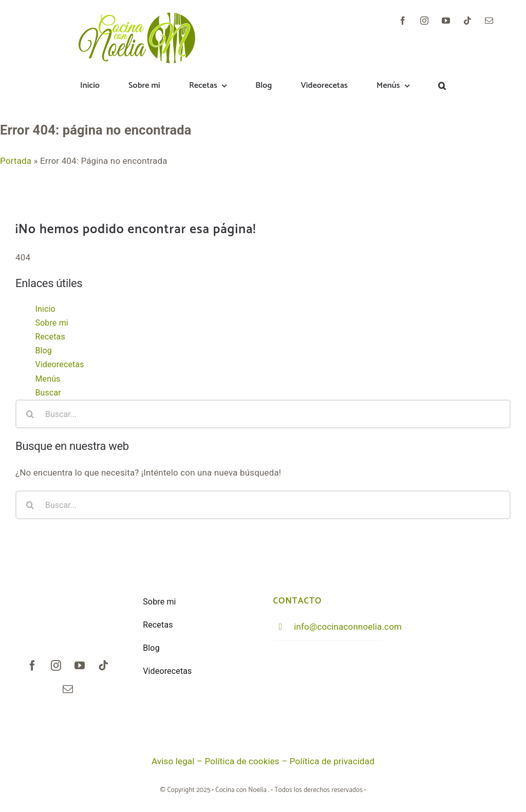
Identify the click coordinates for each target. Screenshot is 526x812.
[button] (442, 86)
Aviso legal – (178, 761)
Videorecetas (59, 364)
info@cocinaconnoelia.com (348, 627)
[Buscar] (30, 414)
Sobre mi (51, 323)
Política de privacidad (332, 761)
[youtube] (446, 21)
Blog (43, 351)
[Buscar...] (263, 414)
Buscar (48, 393)
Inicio (45, 309)
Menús (48, 379)
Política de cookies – (247, 761)
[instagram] (424, 21)
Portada (16, 161)
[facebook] (403, 21)
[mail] (489, 21)
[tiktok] (467, 21)
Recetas (50, 337)
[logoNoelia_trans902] (138, 16)
